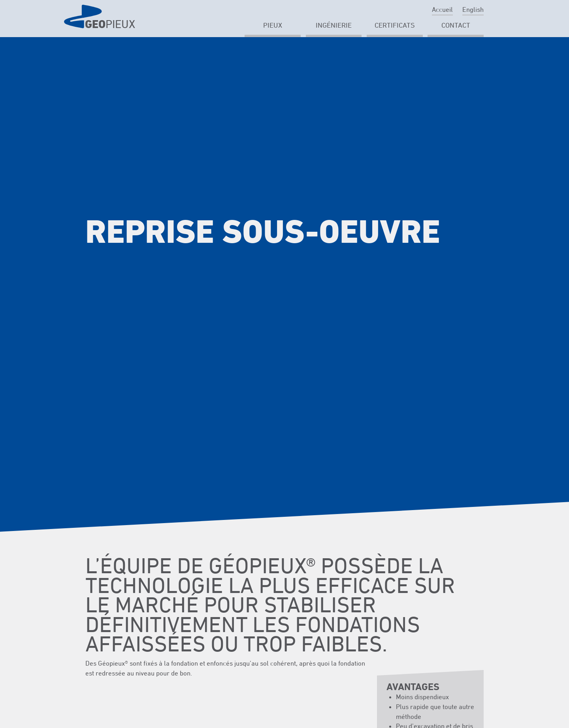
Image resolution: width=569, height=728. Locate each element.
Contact (456, 25)
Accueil (442, 9)
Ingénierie (334, 25)
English (473, 9)
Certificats (395, 25)
